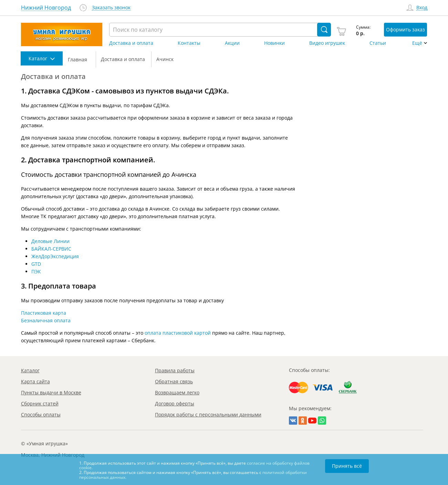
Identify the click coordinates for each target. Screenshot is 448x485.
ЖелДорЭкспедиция (55, 256)
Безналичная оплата (46, 320)
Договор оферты (175, 403)
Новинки (274, 43)
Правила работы (175, 370)
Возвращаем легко (177, 392)
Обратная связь (174, 381)
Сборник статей (40, 403)
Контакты (189, 43)
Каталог (30, 370)
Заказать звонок (111, 8)
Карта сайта (35, 381)
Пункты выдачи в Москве (51, 392)
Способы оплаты (41, 415)
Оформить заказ (405, 29)
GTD (36, 264)
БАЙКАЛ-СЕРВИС (51, 249)
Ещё (417, 43)
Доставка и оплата (131, 43)
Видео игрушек (327, 43)
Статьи (378, 43)
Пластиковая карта (44, 313)
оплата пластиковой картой (178, 333)
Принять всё (347, 466)
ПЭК (36, 271)
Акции (232, 43)
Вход (422, 8)
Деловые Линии (50, 241)
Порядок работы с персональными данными (208, 415)
